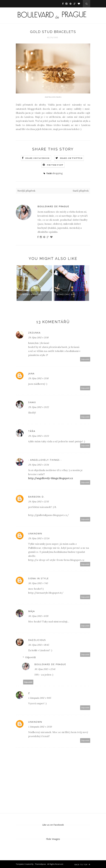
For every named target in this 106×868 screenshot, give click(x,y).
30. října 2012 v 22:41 (45, 669)
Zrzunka (34, 333)
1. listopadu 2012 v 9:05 (40, 698)
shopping (57, 173)
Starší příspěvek (81, 191)
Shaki (32, 402)
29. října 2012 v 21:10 (38, 338)
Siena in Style (38, 578)
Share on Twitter (71, 158)
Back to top (82, 865)
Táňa (32, 431)
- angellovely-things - (45, 460)
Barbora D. (36, 497)
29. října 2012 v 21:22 (39, 407)
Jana (31, 373)
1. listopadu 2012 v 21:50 (40, 727)
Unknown (35, 534)
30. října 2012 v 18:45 (39, 645)
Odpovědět (85, 359)
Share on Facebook (38, 158)
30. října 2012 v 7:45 (38, 583)
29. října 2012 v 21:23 (39, 436)
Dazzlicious (37, 640)
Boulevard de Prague (53, 206)
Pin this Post (55, 165)
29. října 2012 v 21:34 (39, 465)
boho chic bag (66, 294)
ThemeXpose (41, 864)
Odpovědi (30, 657)
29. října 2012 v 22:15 (39, 502)
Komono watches (31, 294)
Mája (32, 611)
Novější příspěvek (26, 191)
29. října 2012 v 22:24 (39, 538)
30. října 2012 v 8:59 (38, 616)
